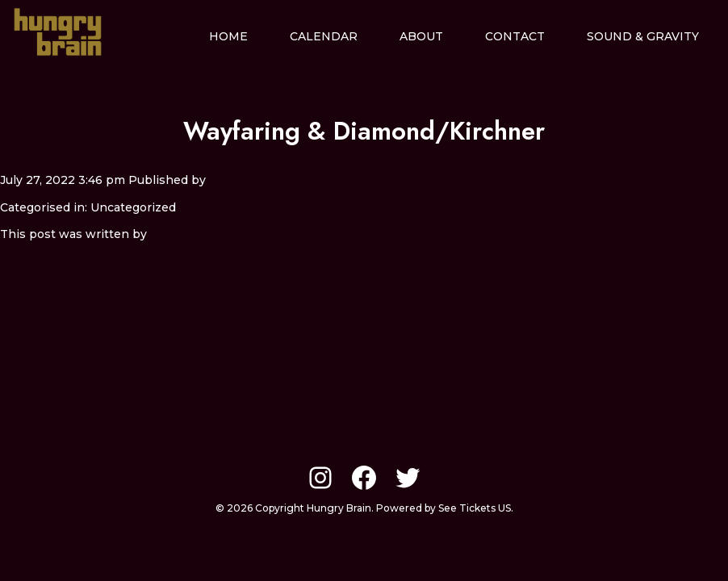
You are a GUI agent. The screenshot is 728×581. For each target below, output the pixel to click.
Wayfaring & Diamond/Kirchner (364, 131)
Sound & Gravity (643, 36)
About (421, 36)
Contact (515, 36)
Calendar (324, 36)
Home (228, 36)
